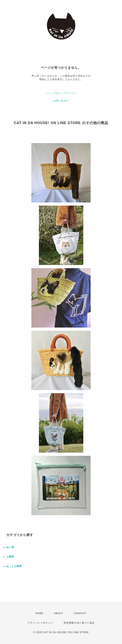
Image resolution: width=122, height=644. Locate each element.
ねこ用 (10, 547)
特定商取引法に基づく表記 (79, 623)
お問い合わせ (61, 101)
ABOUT (59, 613)
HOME (39, 613)
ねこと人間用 (14, 566)
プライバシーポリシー (40, 623)
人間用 (10, 557)
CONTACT (80, 613)
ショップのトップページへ (61, 93)
